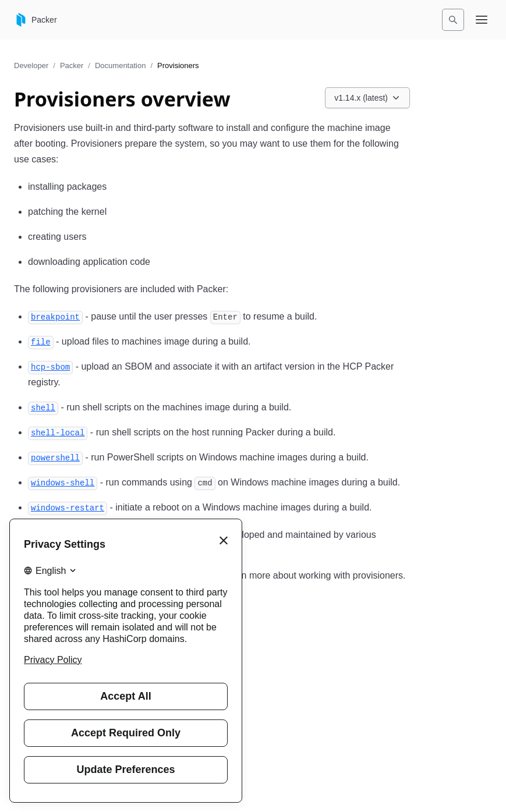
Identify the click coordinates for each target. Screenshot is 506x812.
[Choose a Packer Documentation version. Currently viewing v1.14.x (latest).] (367, 98)
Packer (72, 65)
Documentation (120, 65)
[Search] (453, 20)
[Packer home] (36, 20)
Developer (31, 65)
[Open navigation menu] (482, 20)
